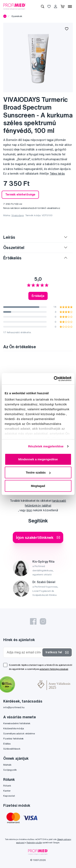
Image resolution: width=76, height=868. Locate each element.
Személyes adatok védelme (19, 733)
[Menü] (70, 6)
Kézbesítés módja (14, 728)
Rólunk (7, 786)
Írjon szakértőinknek (38, 537)
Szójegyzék (10, 770)
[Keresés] (43, 6)
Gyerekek (17, 16)
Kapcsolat (9, 796)
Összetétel (14, 248)
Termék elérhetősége (20, 194)
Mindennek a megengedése (38, 459)
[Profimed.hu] (15, 6)
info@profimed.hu (14, 707)
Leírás (9, 237)
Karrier (7, 791)
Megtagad (38, 486)
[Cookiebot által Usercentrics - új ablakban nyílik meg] (54, 379)
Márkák (7, 765)
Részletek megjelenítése (46, 446)
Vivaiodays (18, 215)
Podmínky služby (34, 843)
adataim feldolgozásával (54, 669)
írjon (29, 510)
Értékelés (12, 258)
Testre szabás (38, 472)
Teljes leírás (57, 174)
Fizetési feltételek (13, 739)
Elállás (7, 744)
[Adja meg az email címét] (24, 652)
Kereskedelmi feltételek (17, 723)
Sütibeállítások (12, 749)
